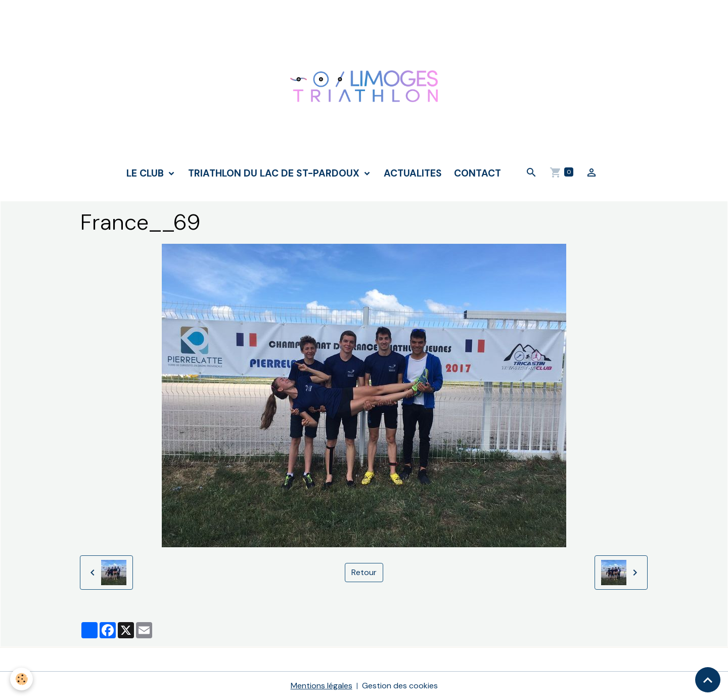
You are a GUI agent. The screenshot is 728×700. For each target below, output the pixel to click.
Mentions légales (322, 686)
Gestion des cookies (400, 686)
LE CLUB (146, 173)
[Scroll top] (708, 680)
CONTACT (477, 173)
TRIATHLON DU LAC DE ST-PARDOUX (275, 173)
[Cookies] (21, 679)
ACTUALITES (413, 173)
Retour (364, 572)
